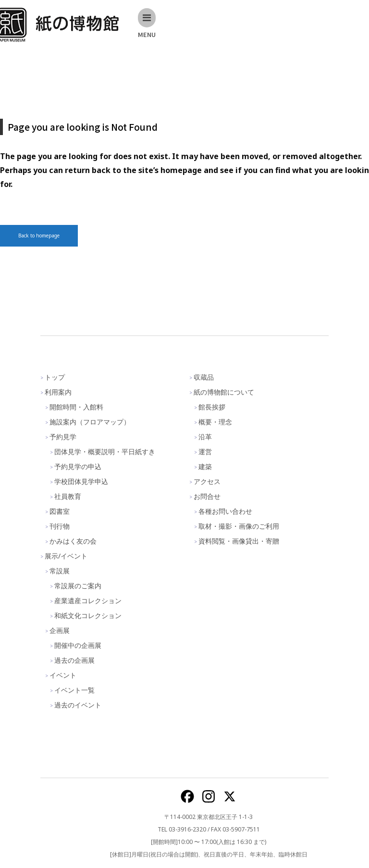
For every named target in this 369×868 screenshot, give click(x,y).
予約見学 (63, 437)
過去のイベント (78, 705)
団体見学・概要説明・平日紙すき (105, 452)
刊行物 (60, 526)
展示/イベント (66, 556)
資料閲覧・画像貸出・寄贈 (239, 541)
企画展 (60, 630)
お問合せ (207, 496)
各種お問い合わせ (225, 511)
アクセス (207, 481)
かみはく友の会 (73, 541)
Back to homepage (39, 236)
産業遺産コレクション (88, 601)
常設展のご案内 (78, 586)
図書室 (60, 511)
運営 (205, 452)
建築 (205, 466)
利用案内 (58, 392)
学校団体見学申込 (81, 481)
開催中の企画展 (78, 645)
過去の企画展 (74, 660)
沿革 (205, 437)
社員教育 (68, 496)
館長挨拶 (212, 407)
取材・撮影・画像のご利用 (239, 526)
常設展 (60, 571)
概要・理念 (215, 422)
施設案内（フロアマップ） (90, 422)
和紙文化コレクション (88, 615)
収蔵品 (204, 377)
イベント (63, 675)
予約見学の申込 (78, 466)
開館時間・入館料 (76, 407)
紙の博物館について (224, 392)
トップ (55, 377)
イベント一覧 (74, 690)
